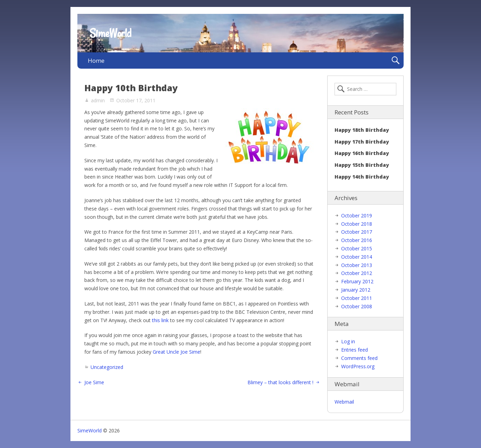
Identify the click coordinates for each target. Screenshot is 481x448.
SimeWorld (110, 33)
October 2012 (357, 273)
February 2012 (357, 281)
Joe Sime (94, 382)
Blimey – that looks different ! (280, 382)
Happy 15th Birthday (362, 165)
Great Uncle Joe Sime (176, 352)
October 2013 (357, 265)
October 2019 (357, 216)
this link (160, 320)
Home (96, 61)
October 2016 (357, 240)
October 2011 (357, 298)
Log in (348, 341)
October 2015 (357, 248)
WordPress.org (358, 366)
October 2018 (357, 224)
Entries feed (355, 350)
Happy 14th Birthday (362, 177)
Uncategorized (107, 367)
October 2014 (357, 257)
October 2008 (357, 306)
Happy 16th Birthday (362, 153)
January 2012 (356, 290)
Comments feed (359, 358)
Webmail (344, 402)
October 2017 (357, 232)
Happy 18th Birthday (362, 130)
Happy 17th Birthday (362, 142)
